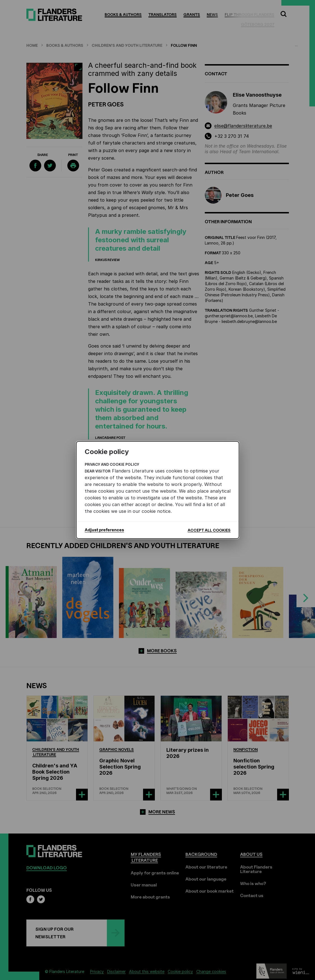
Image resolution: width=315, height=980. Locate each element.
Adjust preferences (104, 530)
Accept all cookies (209, 530)
